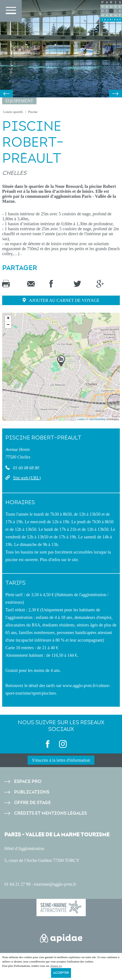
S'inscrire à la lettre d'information (61, 760)
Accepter (61, 973)
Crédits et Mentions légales (50, 813)
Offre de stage (32, 803)
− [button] (8, 325)
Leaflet (81, 419)
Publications (32, 792)
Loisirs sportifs (13, 112)
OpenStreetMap (97, 419)
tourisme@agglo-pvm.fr (55, 884)
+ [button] (8, 319)
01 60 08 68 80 (26, 468)
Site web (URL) (27, 478)
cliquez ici (56, 966)
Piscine (33, 112)
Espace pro (28, 781)
